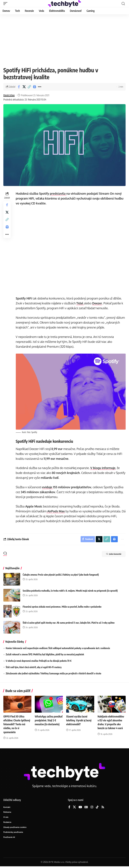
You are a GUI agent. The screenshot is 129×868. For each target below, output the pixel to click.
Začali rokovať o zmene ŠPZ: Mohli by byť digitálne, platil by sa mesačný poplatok (45, 655)
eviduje (48, 487)
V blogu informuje (104, 467)
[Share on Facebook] (19, 87)
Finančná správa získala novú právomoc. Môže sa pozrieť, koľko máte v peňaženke (62, 607)
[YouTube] (80, 807)
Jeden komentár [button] (111, 555)
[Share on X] (24, 87)
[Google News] (86, 807)
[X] (74, 807)
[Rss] (103, 807)
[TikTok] (97, 807)
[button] (6, 4)
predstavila (59, 193)
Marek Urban (10, 95)
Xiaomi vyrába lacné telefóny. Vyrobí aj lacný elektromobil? (79, 721)
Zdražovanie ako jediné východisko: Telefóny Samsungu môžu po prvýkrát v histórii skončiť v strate (53, 674)
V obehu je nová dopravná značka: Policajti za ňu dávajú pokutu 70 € (39, 661)
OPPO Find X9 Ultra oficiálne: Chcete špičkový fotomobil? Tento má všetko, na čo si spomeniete (17, 724)
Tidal (81, 303)
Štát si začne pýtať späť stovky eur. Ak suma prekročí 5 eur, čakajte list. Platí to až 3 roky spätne (69, 623)
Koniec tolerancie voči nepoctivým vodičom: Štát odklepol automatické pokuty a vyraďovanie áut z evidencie (58, 648)
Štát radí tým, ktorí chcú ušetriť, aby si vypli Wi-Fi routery (34, 667)
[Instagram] (92, 807)
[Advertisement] (64, 40)
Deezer (98, 303)
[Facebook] (69, 807)
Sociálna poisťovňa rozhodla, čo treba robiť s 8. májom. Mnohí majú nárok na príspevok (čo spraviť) (70, 591)
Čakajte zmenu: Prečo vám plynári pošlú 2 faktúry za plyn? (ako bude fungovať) (61, 575)
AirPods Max (56, 511)
